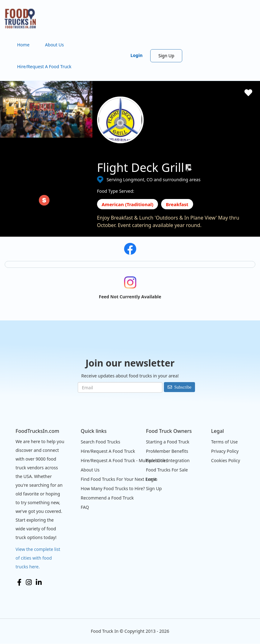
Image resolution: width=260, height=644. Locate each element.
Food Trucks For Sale (167, 470)
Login (137, 55)
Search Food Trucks (101, 442)
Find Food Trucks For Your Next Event (119, 479)
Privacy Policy (225, 451)
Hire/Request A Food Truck (44, 66)
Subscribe (183, 387)
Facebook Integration (168, 460)
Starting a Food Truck (168, 442)
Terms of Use (225, 442)
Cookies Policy (226, 460)
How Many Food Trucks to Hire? (113, 488)
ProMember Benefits (167, 451)
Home (23, 45)
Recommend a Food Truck (107, 498)
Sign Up (166, 56)
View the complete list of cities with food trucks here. (38, 558)
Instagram (29, 582)
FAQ (85, 507)
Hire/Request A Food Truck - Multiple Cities (124, 460)
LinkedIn (39, 582)
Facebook (19, 582)
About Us (54, 45)
